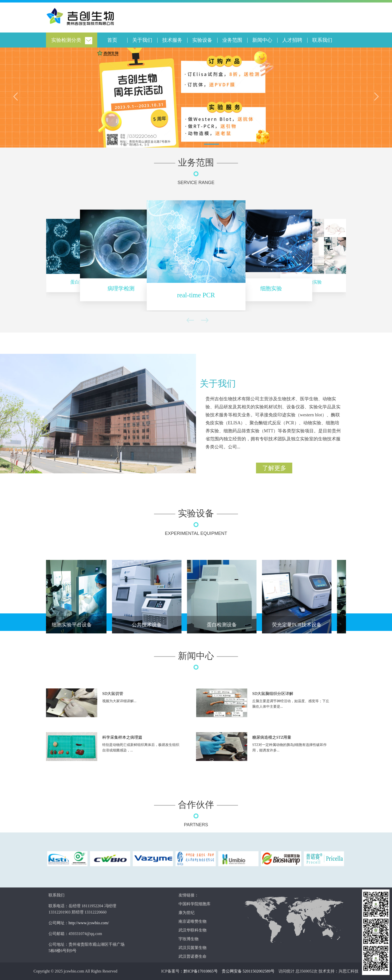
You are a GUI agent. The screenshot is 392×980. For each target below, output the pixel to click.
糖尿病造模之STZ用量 (272, 737)
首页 (112, 40)
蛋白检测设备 (223, 625)
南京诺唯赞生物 (192, 921)
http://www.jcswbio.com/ (89, 923)
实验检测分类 (66, 40)
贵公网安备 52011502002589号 (248, 971)
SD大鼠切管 (113, 694)
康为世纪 (186, 913)
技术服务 (172, 40)
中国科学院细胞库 (194, 904)
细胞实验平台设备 (73, 625)
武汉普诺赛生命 (192, 956)
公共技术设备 (148, 625)
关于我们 (142, 40)
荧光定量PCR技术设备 (298, 625)
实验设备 (202, 40)
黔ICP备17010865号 (201, 971)
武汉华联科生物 (192, 930)
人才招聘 (292, 40)
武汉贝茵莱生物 (192, 948)
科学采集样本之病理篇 (122, 737)
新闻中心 (262, 40)
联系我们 (322, 40)
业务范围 (232, 40)
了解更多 (274, 468)
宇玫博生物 (188, 939)
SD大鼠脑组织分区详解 (273, 694)
